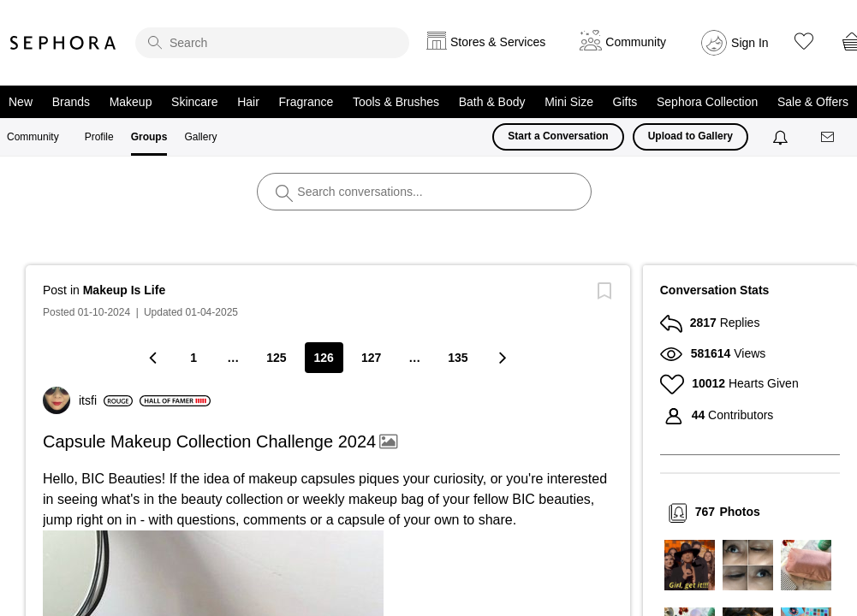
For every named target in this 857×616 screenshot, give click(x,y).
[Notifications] (782, 137)
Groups (149, 137)
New (21, 102)
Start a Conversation (558, 136)
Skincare (194, 102)
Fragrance (306, 102)
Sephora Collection (707, 102)
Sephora (63, 43)
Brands (71, 102)
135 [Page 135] (458, 358)
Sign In (750, 43)
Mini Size (569, 102)
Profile (99, 137)
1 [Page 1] (193, 358)
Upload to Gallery (690, 136)
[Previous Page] (154, 357)
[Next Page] (502, 357)
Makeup (131, 102)
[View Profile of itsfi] (106, 400)
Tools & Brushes (396, 102)
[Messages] (829, 137)
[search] (272, 43)
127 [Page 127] (371, 358)
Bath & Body (492, 102)
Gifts (625, 102)
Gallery (200, 137)
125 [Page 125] (276, 358)
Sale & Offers (813, 102)
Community (33, 137)
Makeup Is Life (124, 290)
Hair (248, 102)
